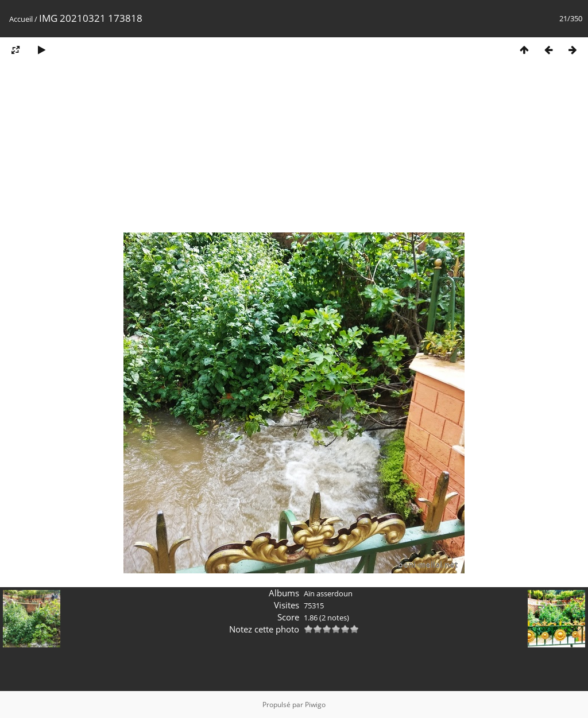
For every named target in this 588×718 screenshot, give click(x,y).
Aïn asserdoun (328, 593)
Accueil (21, 19)
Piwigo (315, 705)
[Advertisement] (294, 151)
